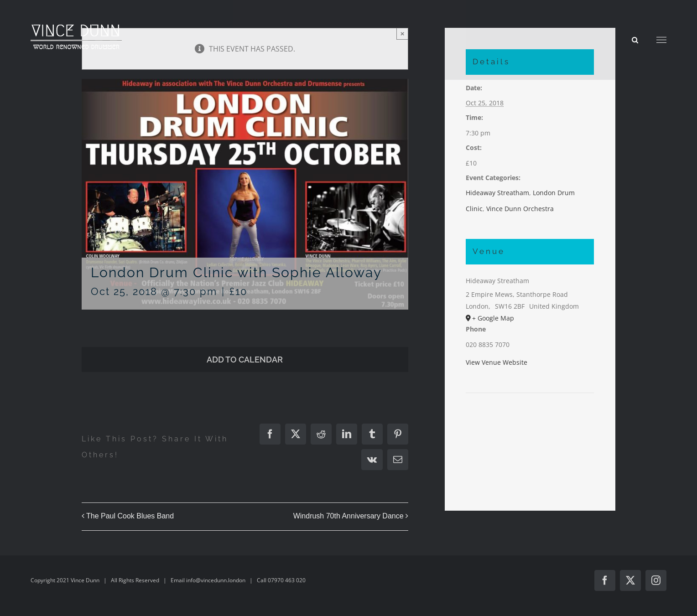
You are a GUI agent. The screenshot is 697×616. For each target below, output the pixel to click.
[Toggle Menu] (662, 40)
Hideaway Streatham (497, 193)
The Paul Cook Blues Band (130, 516)
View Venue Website (497, 362)
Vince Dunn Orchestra (520, 209)
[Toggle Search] (635, 39)
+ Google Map (493, 318)
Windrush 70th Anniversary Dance (348, 516)
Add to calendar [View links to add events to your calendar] (245, 360)
